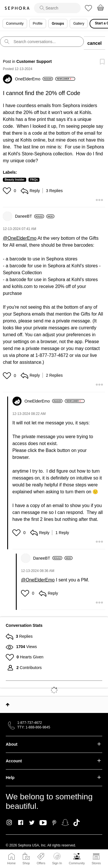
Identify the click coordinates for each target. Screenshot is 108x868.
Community (77, 863)
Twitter (32, 823)
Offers (41, 863)
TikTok (76, 823)
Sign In (57, 859)
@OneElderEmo (20, 238)
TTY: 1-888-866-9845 (34, 727)
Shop (26, 863)
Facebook (21, 823)
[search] (57, 8)
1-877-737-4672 (30, 723)
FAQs (34, 180)
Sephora (17, 8)
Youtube (43, 823)
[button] (8, 191)
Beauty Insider (15, 180)
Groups (58, 24)
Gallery (79, 24)
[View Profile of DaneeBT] (30, 216)
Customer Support (34, 61)
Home (11, 863)
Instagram (9, 823)
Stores (96, 863)
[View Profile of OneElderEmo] (34, 79)
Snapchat (65, 823)
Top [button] (8, 705)
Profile (38, 24)
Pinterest (54, 823)
